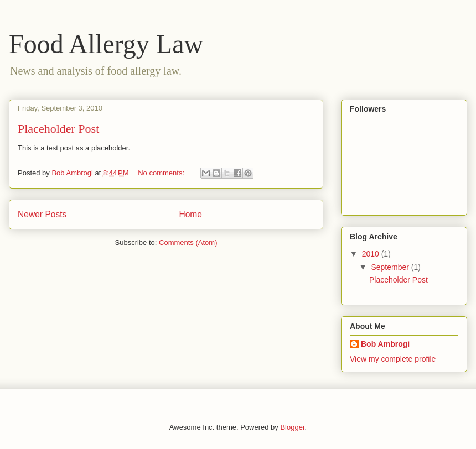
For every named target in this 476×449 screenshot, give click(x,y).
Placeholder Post (58, 129)
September (391, 267)
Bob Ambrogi (385, 344)
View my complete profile (393, 359)
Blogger (292, 427)
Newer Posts (42, 214)
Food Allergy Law (106, 44)
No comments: (162, 173)
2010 (372, 254)
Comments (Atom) (188, 242)
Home (190, 214)
